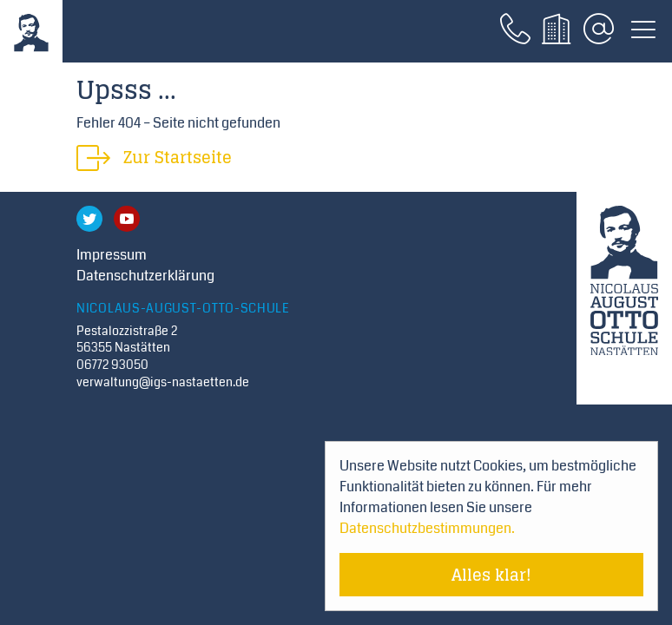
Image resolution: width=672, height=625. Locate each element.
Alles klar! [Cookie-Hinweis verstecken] (491, 575)
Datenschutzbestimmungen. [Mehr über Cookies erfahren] (427, 528)
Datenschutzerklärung (145, 276)
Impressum (112, 255)
